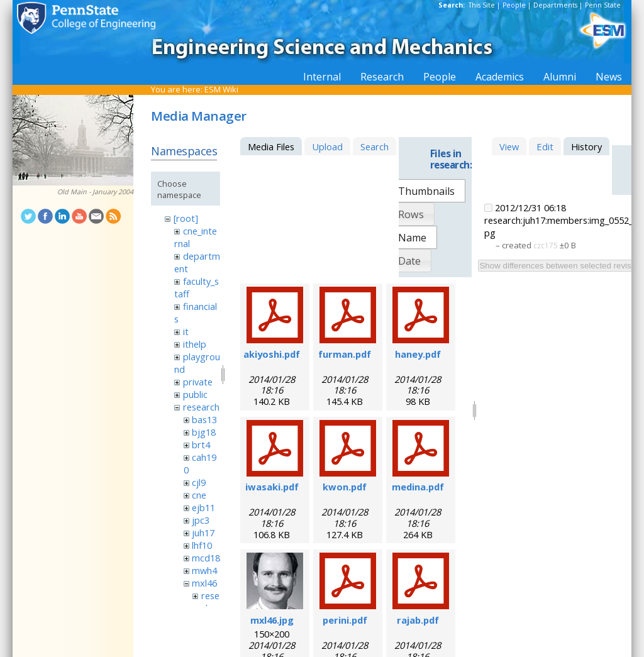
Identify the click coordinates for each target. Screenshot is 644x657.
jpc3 (201, 520)
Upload (327, 146)
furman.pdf (345, 354)
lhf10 (202, 545)
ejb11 (203, 507)
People (514, 5)
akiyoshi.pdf (272, 354)
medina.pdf (418, 487)
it (186, 331)
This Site (482, 5)
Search (375, 146)
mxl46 (204, 583)
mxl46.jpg (272, 620)
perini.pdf (345, 620)
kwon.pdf (345, 487)
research (201, 407)
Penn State (603, 5)
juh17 (203, 533)
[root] (186, 218)
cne (199, 495)
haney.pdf (418, 354)
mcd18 (206, 558)
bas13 (204, 419)
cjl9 (199, 482)
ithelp (195, 344)
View (509, 146)
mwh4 (204, 570)
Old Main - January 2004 (95, 192)
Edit (545, 146)
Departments (555, 5)
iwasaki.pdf (272, 487)
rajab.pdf (418, 620)
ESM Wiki (221, 89)
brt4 (201, 444)
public (195, 394)
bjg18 (204, 432)
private (198, 382)
